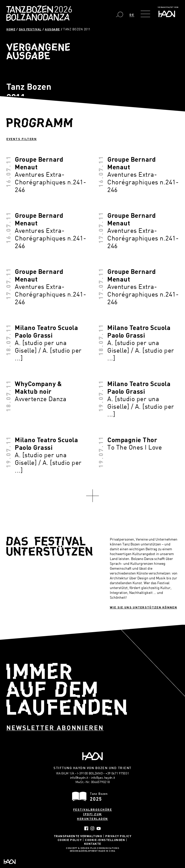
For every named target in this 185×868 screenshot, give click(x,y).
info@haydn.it (79, 777)
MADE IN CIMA (107, 851)
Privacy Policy (118, 836)
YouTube (99, 828)
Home (11, 29)
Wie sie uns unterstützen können (143, 607)
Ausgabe (52, 29)
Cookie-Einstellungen (105, 840)
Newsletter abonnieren (55, 728)
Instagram (92, 828)
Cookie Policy (70, 840)
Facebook (86, 828)
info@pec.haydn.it (103, 777)
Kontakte (93, 844)
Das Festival (30, 29)
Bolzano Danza (62, 10)
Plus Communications (105, 848)
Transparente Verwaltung (78, 836)
